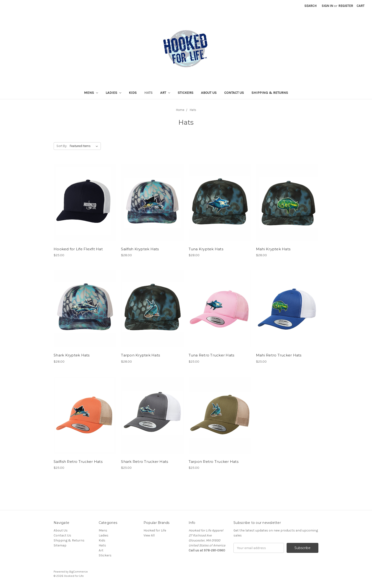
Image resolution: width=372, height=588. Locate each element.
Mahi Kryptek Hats (273, 249)
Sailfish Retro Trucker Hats (78, 462)
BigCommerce (79, 572)
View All (149, 535)
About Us (209, 93)
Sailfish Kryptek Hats (140, 249)
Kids (133, 93)
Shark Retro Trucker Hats (144, 462)
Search (310, 6)
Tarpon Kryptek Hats (140, 355)
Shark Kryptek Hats (72, 355)
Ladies (113, 93)
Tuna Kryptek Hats (206, 249)
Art (165, 93)
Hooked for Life (155, 530)
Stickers (186, 93)
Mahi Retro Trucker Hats (279, 355)
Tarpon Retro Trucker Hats (214, 462)
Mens (91, 93)
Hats (148, 93)
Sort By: (62, 146)
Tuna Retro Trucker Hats (212, 355)
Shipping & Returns (270, 93)
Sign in (327, 6)
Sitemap (60, 545)
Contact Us (234, 93)
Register (346, 6)
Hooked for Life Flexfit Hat (78, 249)
